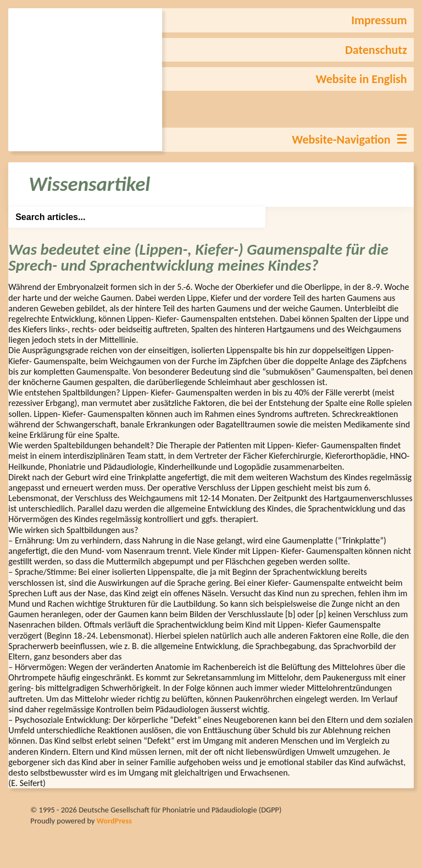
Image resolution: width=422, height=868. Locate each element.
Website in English (362, 79)
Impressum (379, 20)
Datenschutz (376, 50)
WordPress (114, 821)
